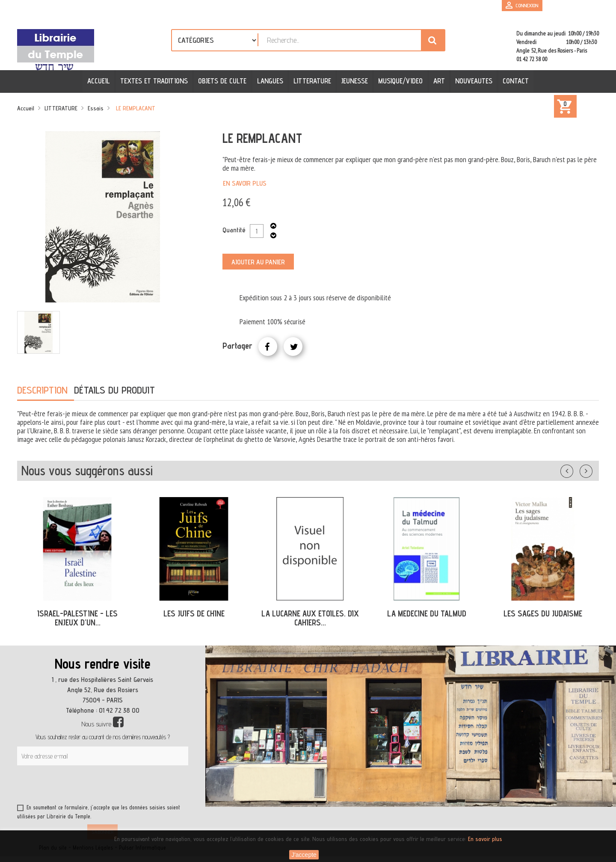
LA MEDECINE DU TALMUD (427, 613)
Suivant (592, 469)
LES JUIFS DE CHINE (194, 613)
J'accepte (304, 855)
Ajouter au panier (258, 262)
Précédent (575, 469)
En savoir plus (245, 183)
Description (42, 390)
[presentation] (99, 786)
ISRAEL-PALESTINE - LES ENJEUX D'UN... (77, 618)
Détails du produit (114, 390)
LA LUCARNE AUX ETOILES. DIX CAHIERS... (310, 618)
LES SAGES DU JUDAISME (543, 613)
